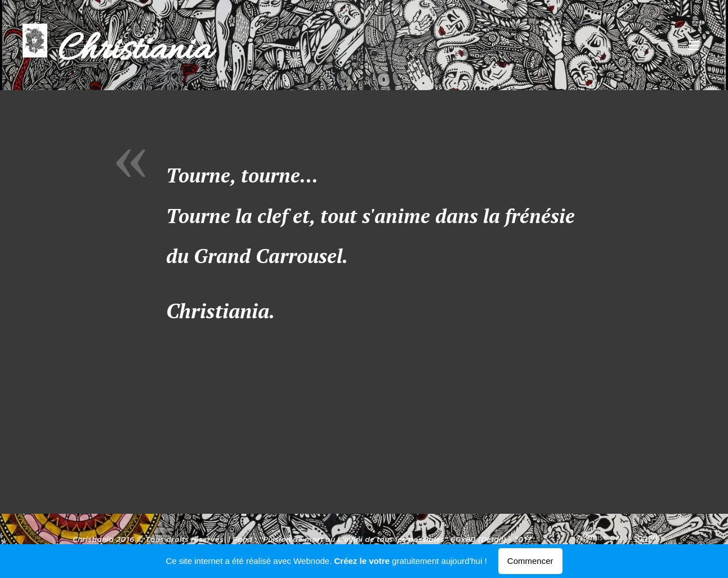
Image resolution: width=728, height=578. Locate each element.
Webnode (644, 537)
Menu (694, 46)
